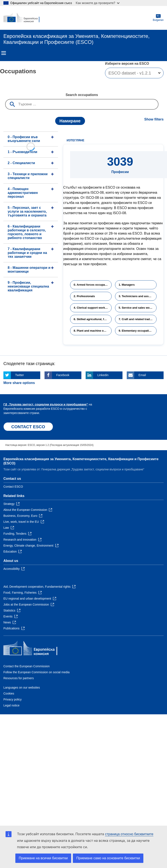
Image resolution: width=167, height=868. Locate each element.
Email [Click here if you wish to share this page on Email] (142, 375)
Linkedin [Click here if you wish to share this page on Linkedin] (103, 375)
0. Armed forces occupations (93, 285)
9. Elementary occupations (136, 331)
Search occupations (82, 95)
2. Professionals (84, 296)
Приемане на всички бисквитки (43, 858)
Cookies (9, 693)
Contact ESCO (13, 487)
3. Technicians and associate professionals (138, 296)
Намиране (70, 121)
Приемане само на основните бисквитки (108, 858)
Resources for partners (19, 678)
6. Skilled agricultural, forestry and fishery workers (93, 319)
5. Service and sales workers (137, 308)
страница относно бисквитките (129, 834)
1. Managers (127, 285)
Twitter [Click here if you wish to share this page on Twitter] (19, 375)
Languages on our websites (22, 688)
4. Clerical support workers (91, 308)
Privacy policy (13, 699)
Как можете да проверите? (98, 3)
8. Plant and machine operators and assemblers (93, 331)
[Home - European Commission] (24, 18)
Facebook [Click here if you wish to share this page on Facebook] (63, 375)
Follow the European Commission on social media (36, 672)
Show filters (154, 119)
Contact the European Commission (27, 666)
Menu (4, 53)
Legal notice (12, 705)
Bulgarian (158, 18)
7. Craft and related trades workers (138, 319)
